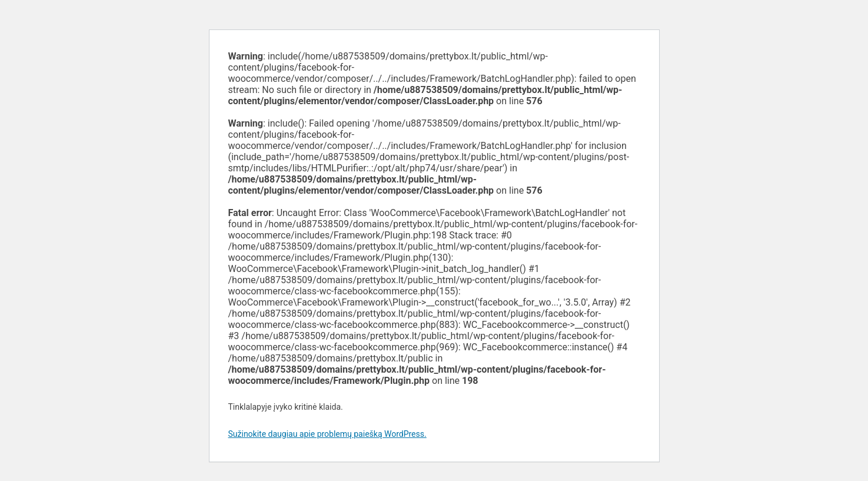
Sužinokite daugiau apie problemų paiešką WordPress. (327, 434)
